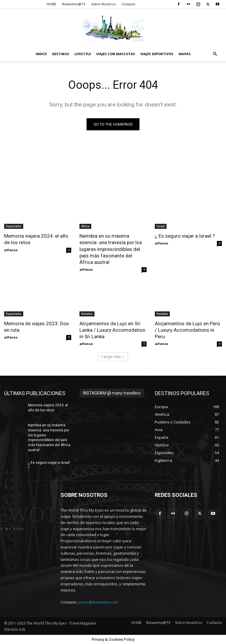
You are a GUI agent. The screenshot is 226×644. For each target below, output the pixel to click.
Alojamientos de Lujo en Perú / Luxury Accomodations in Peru (187, 330)
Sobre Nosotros (103, 4)
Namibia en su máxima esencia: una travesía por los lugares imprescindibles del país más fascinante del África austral (111, 249)
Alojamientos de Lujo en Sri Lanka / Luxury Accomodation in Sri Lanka (112, 330)
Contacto (128, 4)
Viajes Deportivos (157, 54)
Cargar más (113, 357)
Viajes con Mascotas (116, 54)
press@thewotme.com (98, 602)
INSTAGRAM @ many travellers (112, 393)
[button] (215, 54)
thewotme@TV (74, 4)
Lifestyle (83, 54)
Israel (161, 226)
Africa (85, 226)
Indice (41, 54)
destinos (61, 54)
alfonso (11, 250)
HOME (51, 4)
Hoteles (87, 314)
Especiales (14, 226)
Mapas (185, 54)
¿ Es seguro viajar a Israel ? (185, 236)
